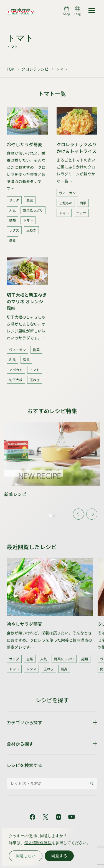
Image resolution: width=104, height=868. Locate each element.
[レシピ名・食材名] (48, 783)
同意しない (26, 856)
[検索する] (92, 783)
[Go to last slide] (78, 514)
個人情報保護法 (38, 843)
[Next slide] (92, 514)
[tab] (50, 516)
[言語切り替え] (78, 11)
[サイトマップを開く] (92, 11)
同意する (59, 856)
